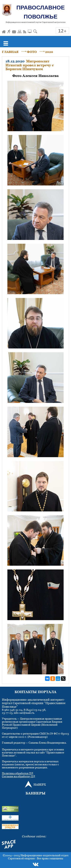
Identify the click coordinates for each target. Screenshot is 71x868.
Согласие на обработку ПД (18, 776)
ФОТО (32, 52)
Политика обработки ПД (18, 773)
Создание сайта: (34, 836)
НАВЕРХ (40, 784)
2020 (49, 52)
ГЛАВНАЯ (10, 52)
